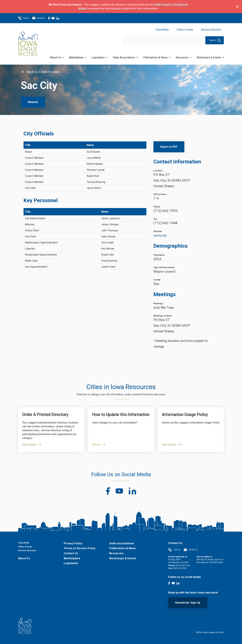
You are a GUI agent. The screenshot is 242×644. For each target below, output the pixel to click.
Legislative (99, 56)
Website (33, 102)
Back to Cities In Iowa (40, 72)
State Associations (125, 56)
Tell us (96, 445)
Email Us (39, 18)
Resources (184, 56)
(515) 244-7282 (183, 565)
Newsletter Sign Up (188, 603)
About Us (57, 56)
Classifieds (162, 30)
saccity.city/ (160, 236)
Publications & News (157, 56)
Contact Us (71, 553)
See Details (29, 445)
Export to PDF (169, 147)
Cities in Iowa (185, 30)
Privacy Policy (73, 543)
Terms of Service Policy (80, 548)
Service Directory (211, 30)
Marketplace (78, 56)
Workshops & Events (210, 56)
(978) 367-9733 (179, 568)
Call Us (24, 18)
